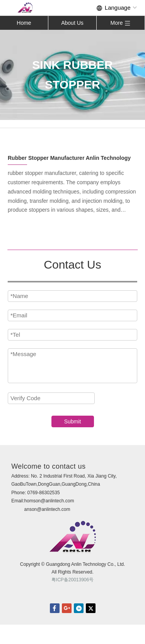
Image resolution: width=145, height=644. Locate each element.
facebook (55, 608)
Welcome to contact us (48, 466)
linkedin (79, 608)
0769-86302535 (44, 493)
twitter (91, 608)
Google (67, 608)
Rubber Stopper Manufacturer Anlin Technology (69, 158)
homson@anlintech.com (49, 501)
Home (24, 23)
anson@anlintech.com (47, 509)
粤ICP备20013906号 (72, 580)
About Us (72, 23)
